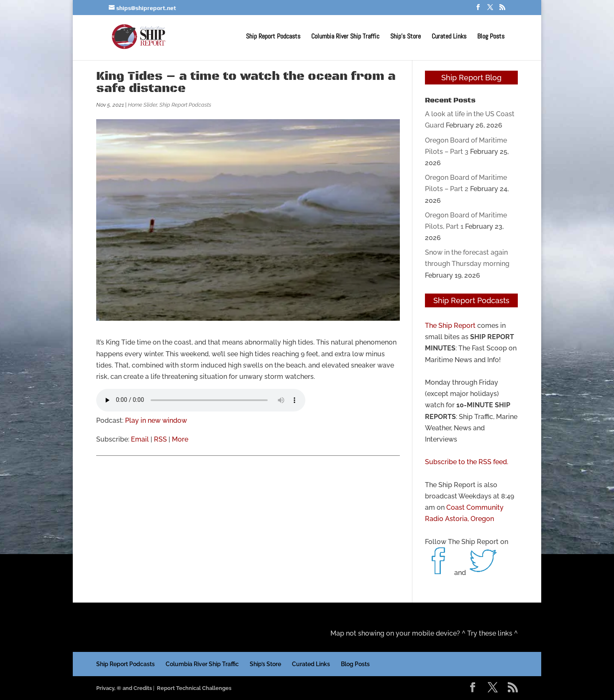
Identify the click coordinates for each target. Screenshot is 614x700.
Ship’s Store (405, 37)
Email (140, 439)
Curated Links (449, 37)
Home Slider (142, 105)
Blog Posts (491, 37)
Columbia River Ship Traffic (345, 37)
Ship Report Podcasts (273, 37)
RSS (160, 439)
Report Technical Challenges (194, 688)
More (180, 439)
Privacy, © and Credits (124, 688)
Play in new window (156, 420)
